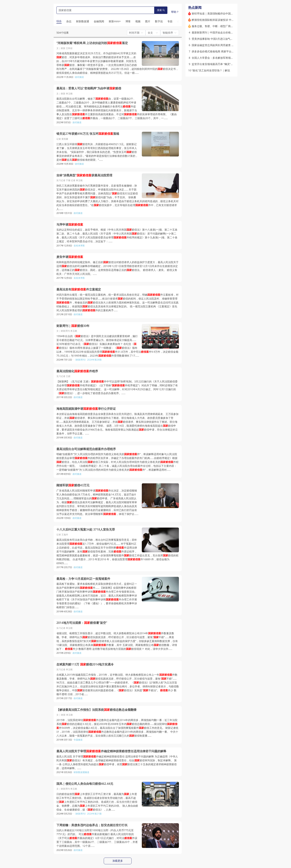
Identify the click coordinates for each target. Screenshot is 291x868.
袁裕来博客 (79, 246)
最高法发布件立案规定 (79, 289)
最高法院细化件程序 (77, 371)
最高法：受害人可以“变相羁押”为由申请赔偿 (89, 88)
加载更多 (118, 861)
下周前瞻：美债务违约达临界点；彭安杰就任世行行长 (92, 825)
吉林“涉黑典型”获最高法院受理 (84, 175)
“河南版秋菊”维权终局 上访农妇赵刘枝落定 (92, 43)
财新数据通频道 (81, 772)
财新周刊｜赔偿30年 (73, 326)
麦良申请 (70, 257)
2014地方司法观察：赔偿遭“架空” (82, 623)
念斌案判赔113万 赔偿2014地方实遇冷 (85, 664)
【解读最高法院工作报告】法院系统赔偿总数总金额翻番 (97, 710)
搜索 (161, 10)
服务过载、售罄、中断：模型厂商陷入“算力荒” (219, 26)
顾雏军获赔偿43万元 (73, 485)
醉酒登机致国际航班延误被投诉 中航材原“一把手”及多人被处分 (228, 20)
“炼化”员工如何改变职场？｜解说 (211, 70)
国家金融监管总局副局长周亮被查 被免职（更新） (221, 45)
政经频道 (79, 77)
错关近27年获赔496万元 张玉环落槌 (88, 134)
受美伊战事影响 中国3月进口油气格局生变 (216, 39)
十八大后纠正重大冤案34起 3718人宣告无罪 (86, 530)
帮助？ (175, 12)
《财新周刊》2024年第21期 (88, 814)
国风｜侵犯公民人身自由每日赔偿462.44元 (85, 784)
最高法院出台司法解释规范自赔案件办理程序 (86, 449)
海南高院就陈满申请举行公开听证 (86, 409)
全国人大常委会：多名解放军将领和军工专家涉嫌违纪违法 (225, 58)
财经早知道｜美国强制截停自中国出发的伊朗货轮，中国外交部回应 (231, 13)
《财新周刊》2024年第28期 (88, 360)
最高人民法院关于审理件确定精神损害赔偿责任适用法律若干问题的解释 (111, 751)
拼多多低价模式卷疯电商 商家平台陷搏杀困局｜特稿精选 (225, 51)
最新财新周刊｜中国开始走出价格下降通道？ (218, 32)
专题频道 (78, 740)
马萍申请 (70, 225)
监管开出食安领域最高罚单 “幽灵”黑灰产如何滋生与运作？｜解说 (229, 64)
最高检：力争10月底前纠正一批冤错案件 (83, 579)
